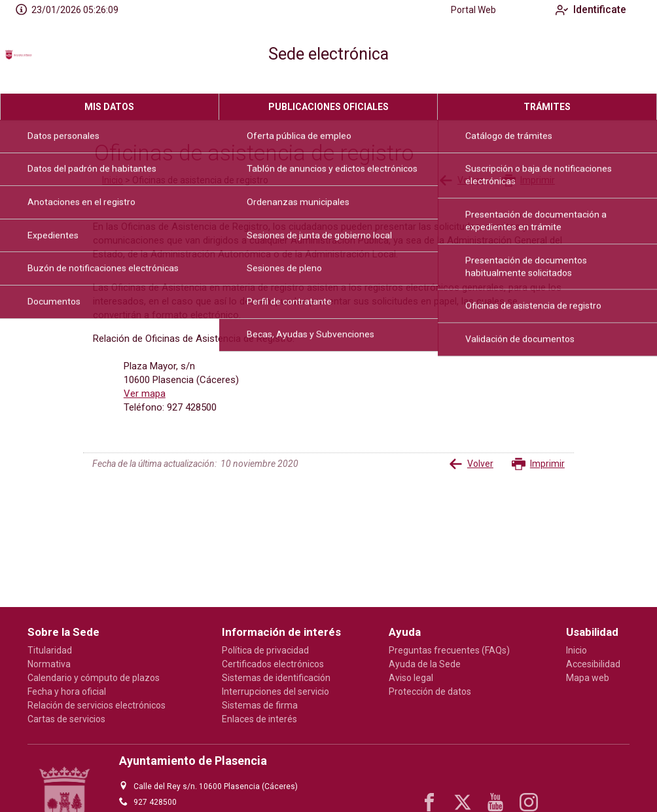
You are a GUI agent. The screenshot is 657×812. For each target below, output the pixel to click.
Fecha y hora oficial (67, 692)
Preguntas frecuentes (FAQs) (449, 650)
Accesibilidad (593, 664)
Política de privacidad (265, 650)
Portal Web (463, 10)
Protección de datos (430, 692)
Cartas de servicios (66, 719)
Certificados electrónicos (273, 664)
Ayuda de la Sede (425, 664)
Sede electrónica (328, 54)
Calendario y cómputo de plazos (94, 678)
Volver (461, 180)
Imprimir (528, 180)
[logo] (64, 57)
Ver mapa (145, 394)
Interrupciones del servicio (275, 692)
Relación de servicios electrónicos (97, 705)
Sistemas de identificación (276, 678)
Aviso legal (411, 678)
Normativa (49, 664)
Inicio (113, 180)
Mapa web (588, 678)
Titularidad (50, 650)
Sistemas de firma (260, 705)
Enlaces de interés (259, 719)
